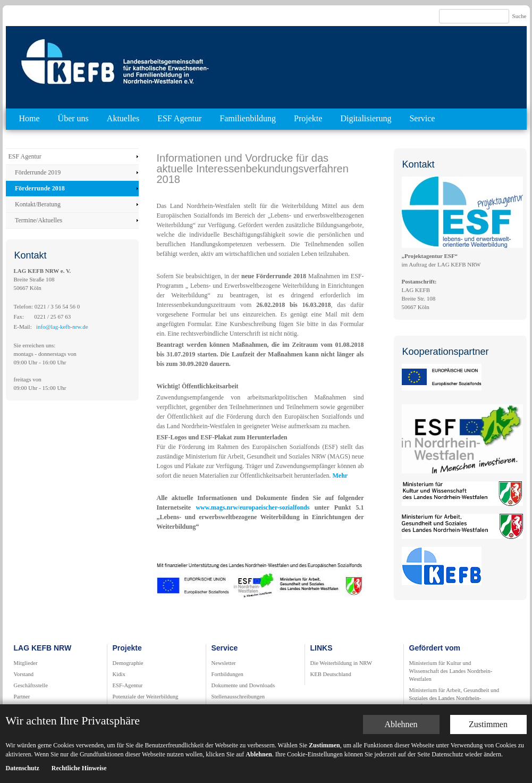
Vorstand (24, 674)
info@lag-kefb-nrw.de (62, 327)
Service (422, 118)
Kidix (119, 674)
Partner (22, 697)
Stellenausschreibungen (238, 697)
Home (29, 118)
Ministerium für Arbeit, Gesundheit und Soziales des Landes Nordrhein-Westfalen (454, 698)
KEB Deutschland (331, 674)
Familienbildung (248, 118)
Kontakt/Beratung (38, 204)
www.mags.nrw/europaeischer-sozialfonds (255, 507)
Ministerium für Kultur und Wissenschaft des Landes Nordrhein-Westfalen (451, 671)
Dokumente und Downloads (243, 685)
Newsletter (224, 663)
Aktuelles (123, 118)
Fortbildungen (227, 674)
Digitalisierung (366, 118)
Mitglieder (26, 663)
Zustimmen (488, 724)
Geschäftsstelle (31, 685)
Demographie (128, 663)
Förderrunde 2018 (40, 188)
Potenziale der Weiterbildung (146, 697)
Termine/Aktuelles (39, 220)
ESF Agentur (179, 118)
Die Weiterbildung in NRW (341, 663)
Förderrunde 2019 (38, 172)
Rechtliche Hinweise (79, 768)
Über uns (73, 118)
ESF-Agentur (128, 685)
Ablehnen (401, 724)
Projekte (308, 118)
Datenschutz (23, 768)
